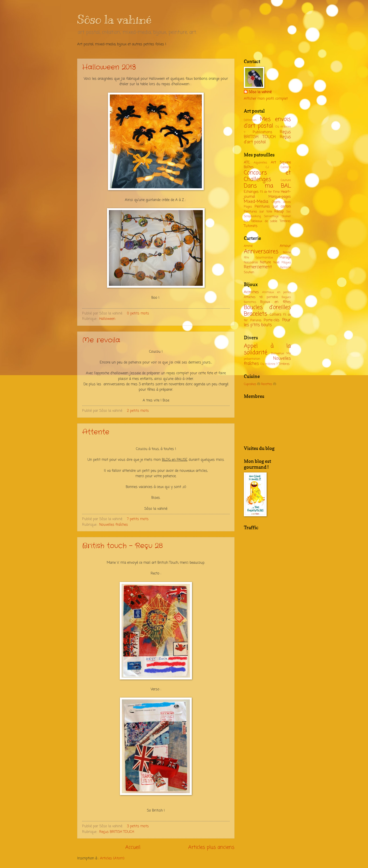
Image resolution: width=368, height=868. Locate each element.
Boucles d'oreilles (267, 308)
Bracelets (255, 314)
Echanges (251, 192)
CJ (267, 167)
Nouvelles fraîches (114, 525)
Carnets (286, 167)
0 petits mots (138, 313)
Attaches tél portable (261, 297)
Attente (96, 432)
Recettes (267, 384)
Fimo (276, 192)
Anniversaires (261, 252)
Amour (285, 246)
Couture (286, 180)
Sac (289, 212)
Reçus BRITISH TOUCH (117, 832)
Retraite (286, 268)
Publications (263, 132)
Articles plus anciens (211, 847)
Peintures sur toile (258, 211)
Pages (248, 207)
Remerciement (258, 267)
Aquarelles (260, 163)
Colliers (276, 315)
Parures (256, 320)
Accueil (133, 847)
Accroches (251, 292)
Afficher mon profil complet (266, 99)
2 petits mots (138, 411)
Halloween (107, 319)
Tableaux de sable (264, 221)
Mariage (285, 257)
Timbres (285, 221)
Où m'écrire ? (269, 364)
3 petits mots (138, 826)
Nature (265, 262)
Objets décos (281, 202)
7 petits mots (138, 519)
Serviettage (271, 216)
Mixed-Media (256, 202)
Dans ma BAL (267, 186)
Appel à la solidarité (267, 349)
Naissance (251, 262)
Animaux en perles (276, 292)
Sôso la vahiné (260, 92)
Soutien (249, 272)
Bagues (286, 297)
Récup (279, 211)
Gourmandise (264, 258)
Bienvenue (278, 354)
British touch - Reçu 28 (123, 546)
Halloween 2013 (109, 67)
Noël (276, 262)
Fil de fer (266, 192)
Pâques (286, 263)
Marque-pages (280, 197)
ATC (247, 162)
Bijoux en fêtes (276, 302)
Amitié (248, 246)
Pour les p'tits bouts (267, 323)
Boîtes (249, 167)
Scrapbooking (252, 216)
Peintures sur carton (273, 207)
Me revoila (101, 340)
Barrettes (250, 302)
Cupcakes (250, 384)
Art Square (281, 162)
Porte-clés (272, 320)
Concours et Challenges (267, 176)
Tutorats (251, 226)
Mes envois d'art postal (267, 123)
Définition (250, 120)
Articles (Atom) (112, 858)
